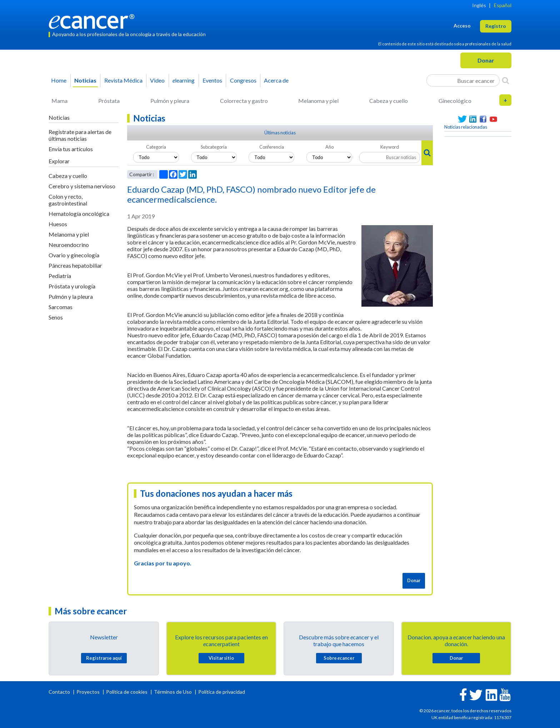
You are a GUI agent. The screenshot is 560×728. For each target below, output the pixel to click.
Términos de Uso (173, 692)
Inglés (479, 5)
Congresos (243, 80)
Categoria (156, 147)
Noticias (85, 80)
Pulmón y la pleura (71, 296)
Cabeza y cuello (389, 101)
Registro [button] (496, 26)
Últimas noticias (280, 133)
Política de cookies (127, 692)
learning (184, 80)
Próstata (109, 101)
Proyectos (89, 692)
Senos (56, 317)
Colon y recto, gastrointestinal (68, 200)
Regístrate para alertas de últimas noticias (80, 135)
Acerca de (276, 80)
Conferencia (272, 147)
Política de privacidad (222, 692)
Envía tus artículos (71, 149)
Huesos (58, 224)
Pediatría (60, 276)
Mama (59, 101)
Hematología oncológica (79, 214)
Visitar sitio (221, 658)
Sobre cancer (339, 658)
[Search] (506, 80)
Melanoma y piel (318, 101)
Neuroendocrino (69, 245)
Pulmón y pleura (170, 101)
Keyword (390, 147)
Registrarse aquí (104, 658)
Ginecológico (455, 101)
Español (503, 5)
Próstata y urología (72, 286)
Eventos (212, 80)
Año (329, 147)
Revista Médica (123, 80)
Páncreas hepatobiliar (75, 265)
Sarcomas (61, 307)
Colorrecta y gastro (244, 101)
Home (59, 80)
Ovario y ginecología (74, 255)
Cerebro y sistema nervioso (82, 186)
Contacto (60, 692)
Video (157, 80)
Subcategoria (214, 147)
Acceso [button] (462, 26)
